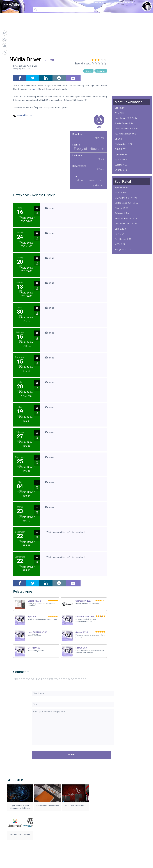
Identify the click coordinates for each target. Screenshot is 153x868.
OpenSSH (119, 154)
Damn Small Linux (123, 129)
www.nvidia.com (24, 115)
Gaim (117, 229)
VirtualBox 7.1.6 (35, 601)
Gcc (116, 108)
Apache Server (121, 123)
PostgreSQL (120, 250)
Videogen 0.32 (34, 648)
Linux (34, 89)
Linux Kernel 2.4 (122, 270)
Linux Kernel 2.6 (122, 118)
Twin (117, 234)
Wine (117, 113)
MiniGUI (118, 193)
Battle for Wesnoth (123, 218)
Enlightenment (121, 239)
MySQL (118, 160)
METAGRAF (120, 198)
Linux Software (98, 3)
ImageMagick (121, 175)
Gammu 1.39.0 (82, 632)
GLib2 (117, 149)
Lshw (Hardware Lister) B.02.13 (89, 616)
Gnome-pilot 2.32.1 (84, 601)
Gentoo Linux (121, 203)
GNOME (118, 170)
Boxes (118, 275)
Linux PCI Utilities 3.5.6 (37, 632)
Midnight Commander (125, 265)
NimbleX (119, 260)
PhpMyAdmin (121, 144)
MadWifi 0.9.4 (81, 648)
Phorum (118, 208)
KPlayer (118, 255)
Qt (116, 139)
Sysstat (118, 187)
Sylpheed (119, 213)
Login (109, 3)
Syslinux (119, 165)
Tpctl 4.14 (32, 616)
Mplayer (118, 281)
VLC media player (123, 134)
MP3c (117, 244)
